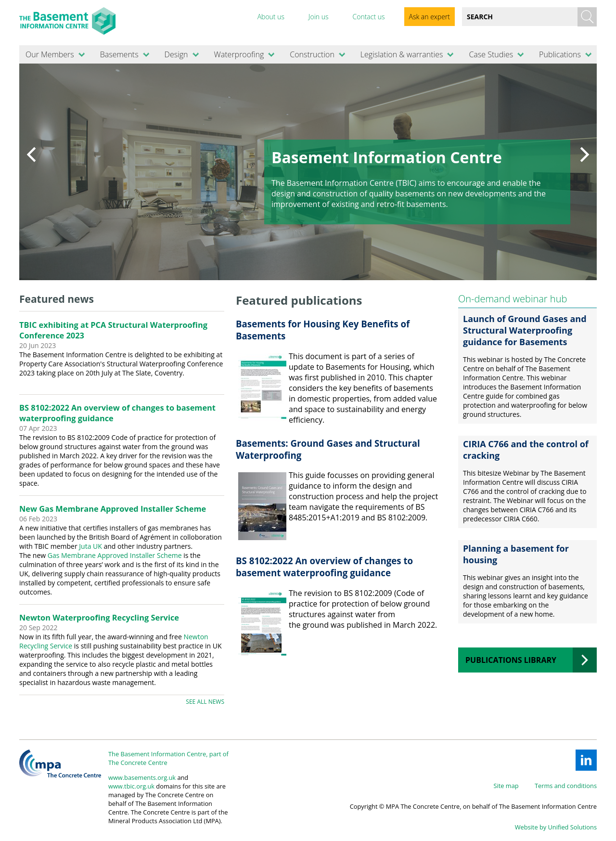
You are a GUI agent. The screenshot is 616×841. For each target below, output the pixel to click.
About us (271, 17)
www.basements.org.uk (142, 777)
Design (176, 54)
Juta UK (90, 546)
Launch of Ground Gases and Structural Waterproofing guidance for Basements (525, 330)
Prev (31, 155)
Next (585, 155)
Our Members (50, 54)
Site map (506, 786)
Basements (119, 54)
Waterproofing (239, 54)
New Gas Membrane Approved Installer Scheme (113, 509)
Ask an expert (430, 17)
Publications (560, 54)
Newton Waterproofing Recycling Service (99, 618)
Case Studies (491, 54)
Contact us (368, 17)
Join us (319, 17)
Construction (312, 54)
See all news (205, 702)
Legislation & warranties (402, 54)
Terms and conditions (566, 786)
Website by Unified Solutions (556, 827)
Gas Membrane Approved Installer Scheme (115, 555)
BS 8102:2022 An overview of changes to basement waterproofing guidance (324, 567)
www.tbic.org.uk (131, 786)
